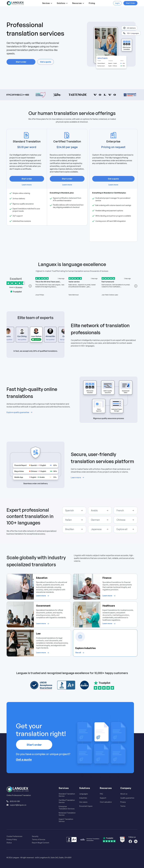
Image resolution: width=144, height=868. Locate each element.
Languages (84, 794)
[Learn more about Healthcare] (109, 624)
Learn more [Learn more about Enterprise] (113, 185)
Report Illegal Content (41, 843)
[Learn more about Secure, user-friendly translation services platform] (78, 477)
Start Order (130, 3)
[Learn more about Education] (43, 596)
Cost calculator (106, 802)
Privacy (123, 802)
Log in (117, 3)
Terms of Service (39, 839)
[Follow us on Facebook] (130, 841)
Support (103, 798)
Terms (123, 806)
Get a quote (46, 62)
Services (47, 4)
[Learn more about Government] (43, 624)
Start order (21, 62)
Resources (78, 4)
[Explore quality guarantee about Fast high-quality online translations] (20, 412)
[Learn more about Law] (43, 653)
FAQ (101, 794)
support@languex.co (18, 805)
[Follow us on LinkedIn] (136, 841)
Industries (83, 798)
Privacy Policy (12, 839)
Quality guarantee (127, 798)
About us (124, 794)
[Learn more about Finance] (109, 596)
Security (35, 836)
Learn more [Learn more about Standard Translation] (27, 185)
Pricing (92, 4)
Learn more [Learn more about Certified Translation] (67, 185)
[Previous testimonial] (30, 286)
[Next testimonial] (136, 286)
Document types (86, 806)
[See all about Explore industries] (80, 653)
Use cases (83, 802)
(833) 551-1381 (15, 801)
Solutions (62, 4)
